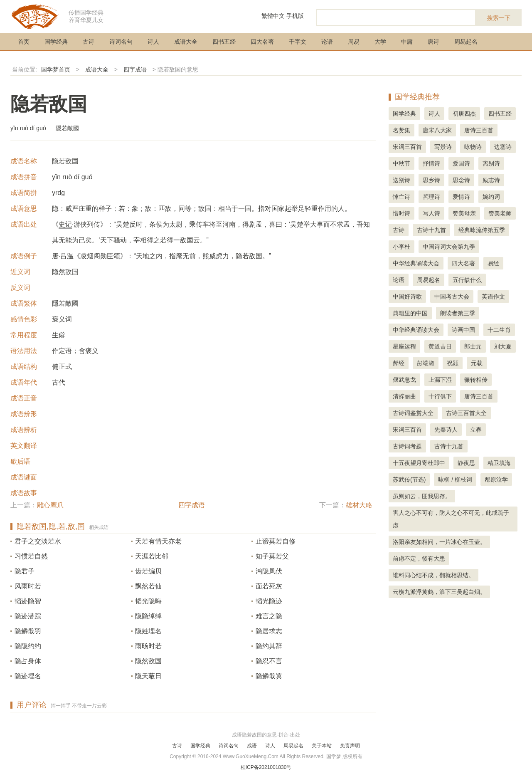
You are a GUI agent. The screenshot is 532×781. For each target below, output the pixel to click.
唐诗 (433, 42)
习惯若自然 (31, 556)
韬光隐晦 (148, 601)
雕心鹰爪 (50, 505)
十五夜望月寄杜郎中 (419, 463)
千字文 (298, 42)
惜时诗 (401, 213)
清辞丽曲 (404, 396)
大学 (380, 42)
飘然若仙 (148, 586)
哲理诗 (431, 197)
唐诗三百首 (479, 130)
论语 (327, 42)
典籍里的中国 (410, 313)
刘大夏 (503, 346)
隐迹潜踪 (28, 616)
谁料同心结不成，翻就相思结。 (433, 575)
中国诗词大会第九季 (449, 247)
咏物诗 (473, 147)
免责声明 (350, 746)
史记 (65, 224)
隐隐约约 (28, 646)
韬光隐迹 (269, 601)
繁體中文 (273, 16)
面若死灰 (269, 586)
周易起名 (466, 42)
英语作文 (493, 297)
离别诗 (491, 163)
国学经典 (56, 42)
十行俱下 (440, 396)
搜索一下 (499, 18)
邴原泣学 (496, 479)
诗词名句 (121, 42)
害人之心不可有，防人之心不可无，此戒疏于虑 (451, 519)
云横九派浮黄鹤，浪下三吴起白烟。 (439, 592)
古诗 (89, 42)
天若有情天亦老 (158, 541)
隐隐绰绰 (148, 616)
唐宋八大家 (437, 130)
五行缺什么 (467, 280)
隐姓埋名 (148, 631)
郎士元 (473, 346)
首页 (24, 42)
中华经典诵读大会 (416, 263)
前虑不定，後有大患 (419, 559)
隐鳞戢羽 (28, 631)
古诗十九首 (431, 230)
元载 (477, 363)
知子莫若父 (272, 556)
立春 (476, 430)
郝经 (399, 363)
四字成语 (135, 69)
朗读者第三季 (458, 313)
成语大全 (186, 42)
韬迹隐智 (28, 601)
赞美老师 (500, 213)
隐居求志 (269, 631)
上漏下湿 (440, 380)
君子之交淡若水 (38, 541)
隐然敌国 (148, 661)
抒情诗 (431, 163)
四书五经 (224, 42)
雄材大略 (359, 505)
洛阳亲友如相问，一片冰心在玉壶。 (439, 542)
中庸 (407, 42)
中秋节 (401, 163)
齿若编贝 (148, 571)
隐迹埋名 (28, 676)
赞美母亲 (464, 213)
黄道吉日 (440, 346)
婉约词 (491, 197)
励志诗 (491, 180)
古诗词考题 (407, 446)
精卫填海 (499, 463)
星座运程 (404, 346)
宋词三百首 (407, 147)
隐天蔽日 (148, 676)
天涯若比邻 (152, 556)
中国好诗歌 (407, 297)
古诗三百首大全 (466, 413)
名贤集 (401, 130)
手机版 (295, 16)
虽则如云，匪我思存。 (422, 496)
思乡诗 (431, 180)
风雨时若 (28, 586)
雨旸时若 (148, 646)
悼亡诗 (401, 197)
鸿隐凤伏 (269, 571)
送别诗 (401, 180)
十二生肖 (499, 330)
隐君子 (25, 571)
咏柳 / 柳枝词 (455, 479)
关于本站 (322, 746)
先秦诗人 (446, 430)
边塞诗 (503, 147)
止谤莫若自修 (276, 541)
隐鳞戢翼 (269, 676)
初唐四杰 (464, 114)
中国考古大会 (452, 297)
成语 (252, 746)
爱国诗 (461, 163)
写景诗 (443, 147)
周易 (354, 42)
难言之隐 (269, 616)
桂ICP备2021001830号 (266, 767)
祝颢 (453, 363)
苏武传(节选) (409, 479)
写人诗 (431, 213)
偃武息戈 (404, 380)
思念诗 (461, 180)
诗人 (153, 42)
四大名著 (262, 42)
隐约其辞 (269, 646)
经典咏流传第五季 (482, 230)
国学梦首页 (56, 69)
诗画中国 (463, 330)
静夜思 (466, 463)
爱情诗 (461, 197)
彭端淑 (426, 363)
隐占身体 (28, 661)
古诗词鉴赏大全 (413, 413)
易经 (493, 263)
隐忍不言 (269, 661)
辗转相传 (476, 380)
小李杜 (401, 247)
